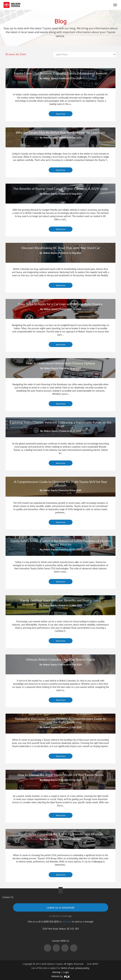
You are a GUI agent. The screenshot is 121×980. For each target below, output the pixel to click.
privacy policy (82, 968)
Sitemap (56, 972)
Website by (61, 976)
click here (67, 922)
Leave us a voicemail (60, 907)
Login (66, 972)
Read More (61, 114)
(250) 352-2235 (97, 5)
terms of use (68, 968)
